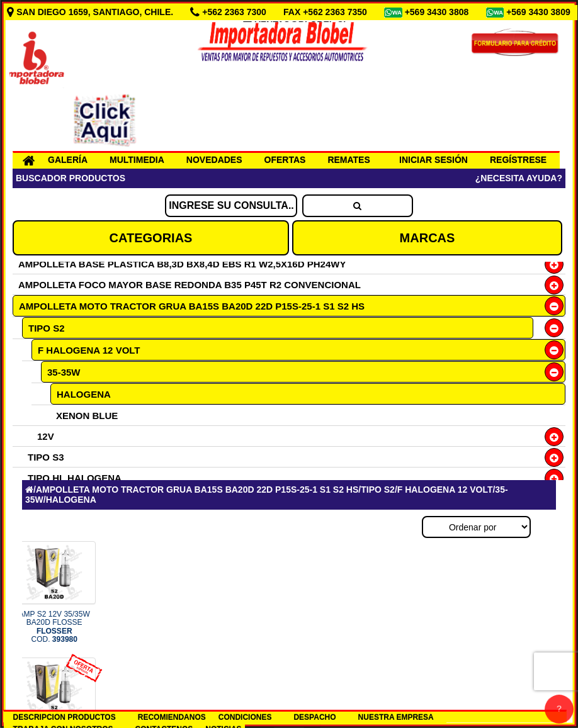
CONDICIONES (245, 717)
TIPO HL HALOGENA (75, 478)
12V (46, 436)
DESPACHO (314, 717)
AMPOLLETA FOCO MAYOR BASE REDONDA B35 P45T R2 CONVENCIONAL (190, 285)
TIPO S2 (47, 328)
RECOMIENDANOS (172, 717)
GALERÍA (68, 160)
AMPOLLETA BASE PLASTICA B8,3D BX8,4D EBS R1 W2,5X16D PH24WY (182, 264)
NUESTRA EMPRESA (396, 717)
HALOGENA (84, 394)
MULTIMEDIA (137, 160)
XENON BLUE (87, 416)
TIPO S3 (46, 457)
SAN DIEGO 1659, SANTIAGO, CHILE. (91, 12)
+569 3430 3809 (540, 12)
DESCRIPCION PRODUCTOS (65, 717)
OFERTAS (285, 160)
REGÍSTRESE (518, 160)
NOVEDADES (214, 160)
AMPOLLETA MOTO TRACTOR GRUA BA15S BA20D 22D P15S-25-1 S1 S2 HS (192, 306)
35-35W (64, 372)
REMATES (348, 160)
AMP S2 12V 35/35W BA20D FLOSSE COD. (54, 627)
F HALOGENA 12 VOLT (89, 350)
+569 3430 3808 (438, 12)
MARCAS (428, 238)
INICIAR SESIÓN (433, 160)
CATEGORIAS (151, 238)
